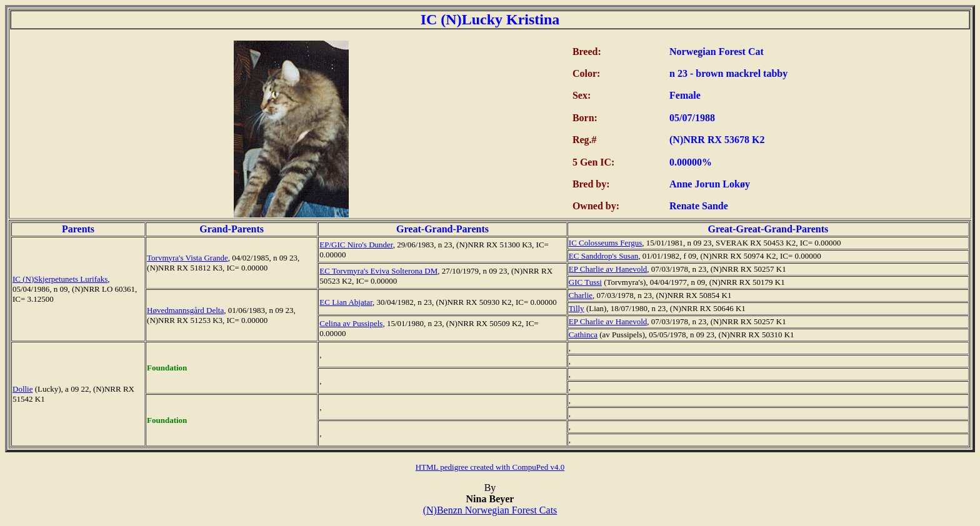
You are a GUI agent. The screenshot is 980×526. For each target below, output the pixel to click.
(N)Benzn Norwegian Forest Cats (490, 510)
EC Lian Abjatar (346, 302)
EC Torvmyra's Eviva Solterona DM (378, 271)
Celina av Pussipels (351, 323)
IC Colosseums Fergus (606, 243)
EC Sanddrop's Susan (603, 256)
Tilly (577, 308)
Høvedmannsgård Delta (185, 310)
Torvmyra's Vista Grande (187, 258)
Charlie (581, 295)
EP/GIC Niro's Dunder (356, 245)
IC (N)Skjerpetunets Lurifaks (60, 279)
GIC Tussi (585, 282)
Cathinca (583, 335)
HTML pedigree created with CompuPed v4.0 (490, 467)
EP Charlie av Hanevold (608, 269)
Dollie (23, 389)
